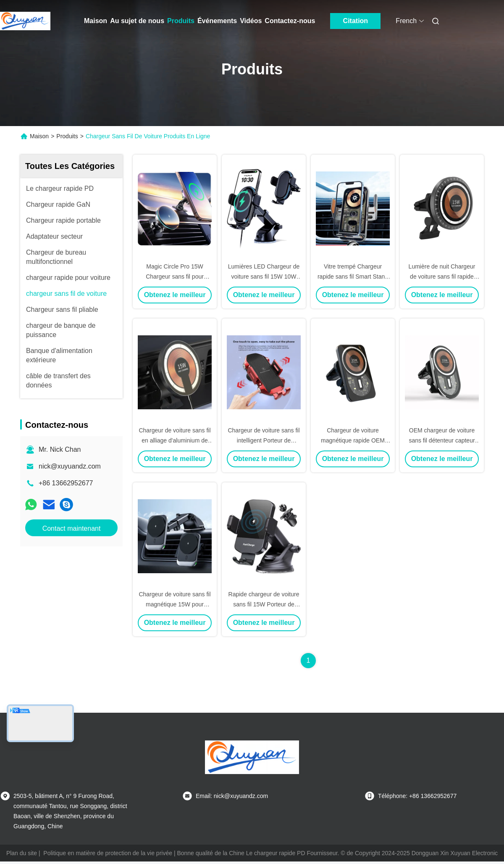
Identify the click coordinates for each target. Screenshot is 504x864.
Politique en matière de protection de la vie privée (108, 853)
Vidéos (251, 21)
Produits (181, 21)
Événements (217, 21)
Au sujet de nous (137, 21)
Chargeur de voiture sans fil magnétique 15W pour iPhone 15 (175, 604)
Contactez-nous (290, 21)
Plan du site (22, 853)
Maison (96, 21)
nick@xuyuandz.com (70, 466)
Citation (356, 21)
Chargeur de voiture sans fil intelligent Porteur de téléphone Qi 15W (264, 440)
